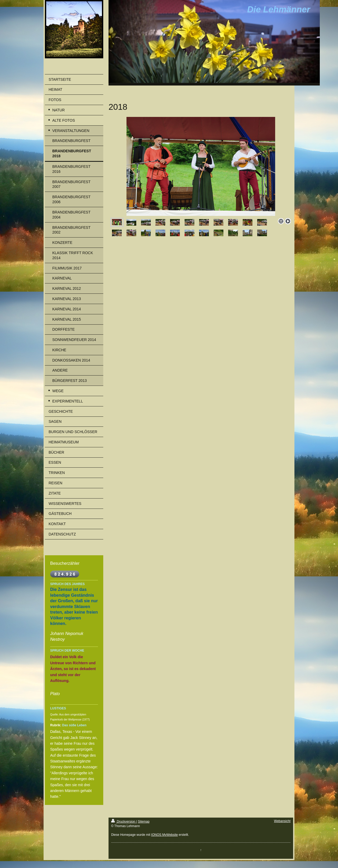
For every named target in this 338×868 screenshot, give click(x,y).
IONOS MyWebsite (164, 835)
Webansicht (282, 821)
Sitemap (144, 822)
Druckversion (124, 822)
